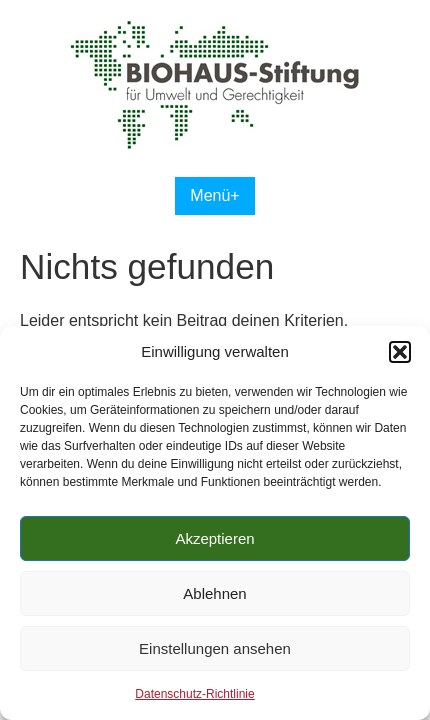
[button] (400, 352)
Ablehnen (214, 593)
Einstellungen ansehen (215, 648)
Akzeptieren (214, 538)
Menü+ (214, 195)
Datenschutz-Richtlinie (194, 694)
